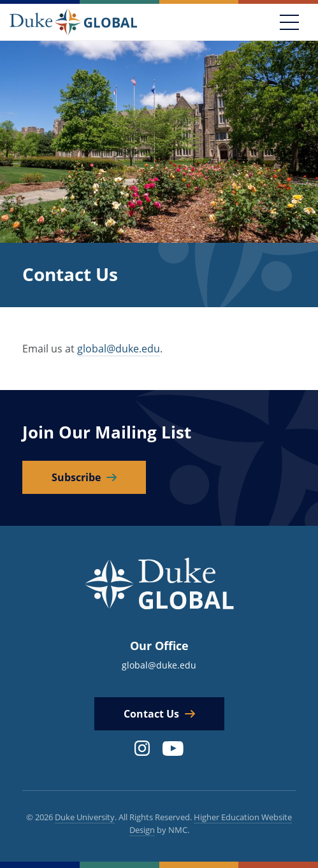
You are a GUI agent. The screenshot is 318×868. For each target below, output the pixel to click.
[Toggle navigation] (289, 22)
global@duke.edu (119, 349)
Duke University (85, 817)
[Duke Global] (73, 22)
